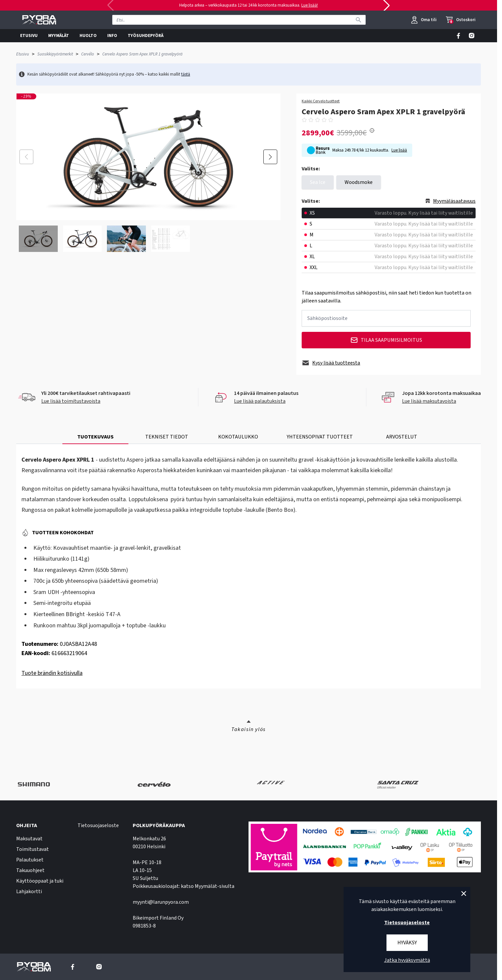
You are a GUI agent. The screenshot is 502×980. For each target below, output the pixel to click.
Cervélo (88, 54)
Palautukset (30, 860)
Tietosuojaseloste (98, 825)
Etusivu (23, 54)
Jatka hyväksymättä (407, 960)
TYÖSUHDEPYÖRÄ (146, 36)
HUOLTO (88, 36)
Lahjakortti (29, 892)
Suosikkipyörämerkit (55, 54)
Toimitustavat (33, 849)
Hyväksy (407, 943)
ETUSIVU (29, 36)
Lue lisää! (310, 5)
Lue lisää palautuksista (260, 401)
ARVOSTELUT (402, 437)
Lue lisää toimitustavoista (71, 401)
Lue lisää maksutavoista (429, 401)
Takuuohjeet (30, 870)
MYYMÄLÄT (59, 36)
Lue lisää (399, 150)
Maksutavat (29, 839)
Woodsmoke (359, 182)
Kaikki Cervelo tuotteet (321, 101)
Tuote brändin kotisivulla (52, 673)
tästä (186, 74)
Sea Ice (318, 182)
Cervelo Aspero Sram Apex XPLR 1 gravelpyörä (142, 54)
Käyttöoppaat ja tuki (40, 881)
